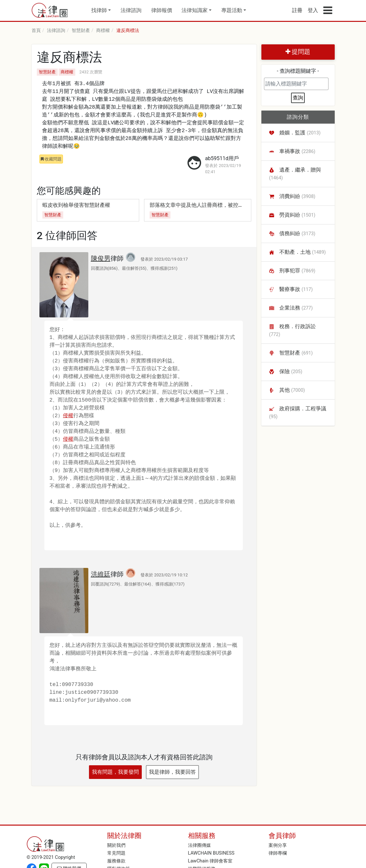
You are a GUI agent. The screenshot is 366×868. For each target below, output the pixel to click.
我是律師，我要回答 (172, 772)
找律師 (99, 10)
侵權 (68, 416)
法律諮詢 (131, 10)
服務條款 (116, 861)
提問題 (298, 52)
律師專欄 (278, 853)
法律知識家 (195, 10)
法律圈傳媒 (199, 845)
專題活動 (232, 10)
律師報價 (162, 10)
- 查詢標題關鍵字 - (298, 71)
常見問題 (116, 853)
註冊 (297, 10)
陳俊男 (101, 258)
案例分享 (278, 845)
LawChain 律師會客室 (210, 861)
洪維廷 (101, 574)
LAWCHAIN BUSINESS (211, 853)
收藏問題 (51, 159)
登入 (313, 10)
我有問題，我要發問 (115, 772)
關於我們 (116, 845)
